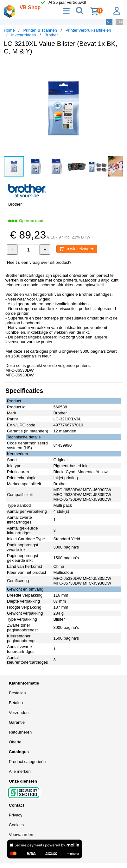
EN (119, 22)
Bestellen (17, 693)
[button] (117, 66)
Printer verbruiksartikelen (88, 30)
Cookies (16, 825)
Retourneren (20, 732)
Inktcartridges (23, 35)
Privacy (16, 815)
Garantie (17, 722)
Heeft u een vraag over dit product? (39, 262)
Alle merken (20, 771)
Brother (51, 35)
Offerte (15, 742)
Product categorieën (27, 762)
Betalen (16, 703)
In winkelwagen (77, 249)
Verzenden (19, 713)
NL (109, 22)
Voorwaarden (21, 835)
